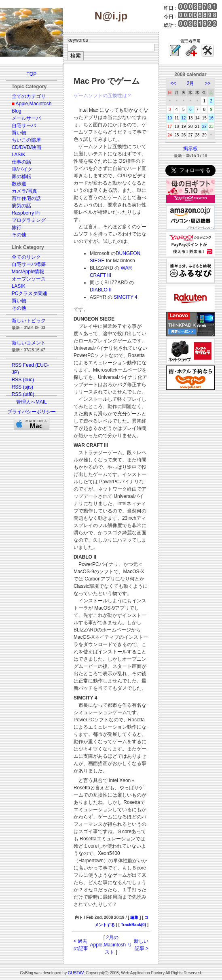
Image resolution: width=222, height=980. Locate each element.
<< (173, 83)
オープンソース (29, 279)
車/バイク (22, 169)
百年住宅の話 (26, 198)
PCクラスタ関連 (30, 293)
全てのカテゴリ (29, 96)
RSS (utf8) (23, 394)
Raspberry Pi (26, 213)
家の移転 (21, 176)
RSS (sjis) (22, 387)
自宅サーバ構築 (29, 264)
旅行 (17, 227)
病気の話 (21, 206)
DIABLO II (101, 290)
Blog (17, 111)
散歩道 (19, 184)
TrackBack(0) (133, 925)
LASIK (19, 155)
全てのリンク (26, 257)
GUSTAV (76, 973)
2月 (191, 83)
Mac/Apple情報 (28, 272)
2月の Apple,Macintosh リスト (111, 945)
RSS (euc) (23, 380)
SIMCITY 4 (125, 297)
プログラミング (29, 220)
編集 (134, 917)
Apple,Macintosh (34, 104)
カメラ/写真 (24, 191)
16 (211, 118)
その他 (19, 235)
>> (208, 83)
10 (170, 118)
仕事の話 (21, 162)
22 (204, 126)
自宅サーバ (24, 125)
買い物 (19, 133)
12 (183, 118)
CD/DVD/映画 (26, 147)
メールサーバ (26, 118)
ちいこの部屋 (26, 140)
